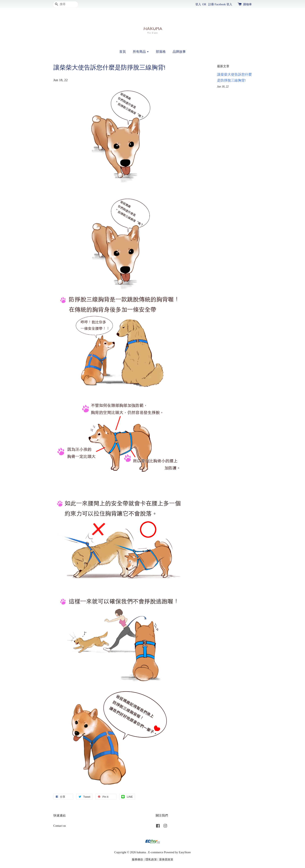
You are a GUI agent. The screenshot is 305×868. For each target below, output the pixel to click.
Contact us (60, 826)
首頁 (123, 52)
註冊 (211, 4)
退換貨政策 (166, 859)
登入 (198, 4)
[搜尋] (66, 4)
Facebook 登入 (223, 4)
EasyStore (185, 852)
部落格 (161, 52)
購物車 (248, 4)
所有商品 (141, 52)
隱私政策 (151, 859)
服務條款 (137, 859)
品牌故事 (179, 52)
